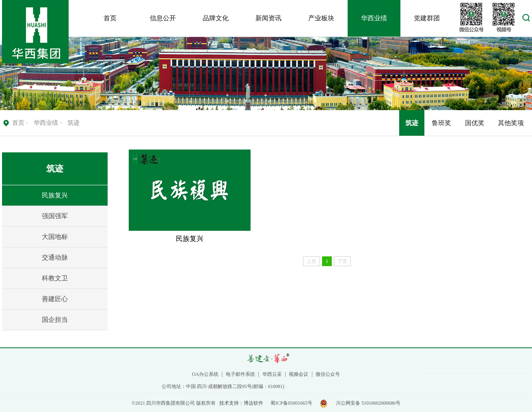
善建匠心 (55, 299)
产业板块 (321, 18)
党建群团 (427, 18)
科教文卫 (55, 278)
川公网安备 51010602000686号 (368, 403)
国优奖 (475, 123)
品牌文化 (216, 18)
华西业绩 (374, 18)
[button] (526, 20)
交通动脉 (55, 257)
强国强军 (55, 216)
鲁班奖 (441, 123)
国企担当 (55, 320)
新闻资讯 (268, 18)
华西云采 (272, 374)
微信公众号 (328, 374)
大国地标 (55, 237)
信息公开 (163, 18)
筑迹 (412, 123)
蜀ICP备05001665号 (291, 403)
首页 (110, 18)
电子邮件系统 (240, 374)
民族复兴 (55, 195)
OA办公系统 (205, 374)
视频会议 (298, 374)
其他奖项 (511, 123)
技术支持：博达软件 (241, 403)
